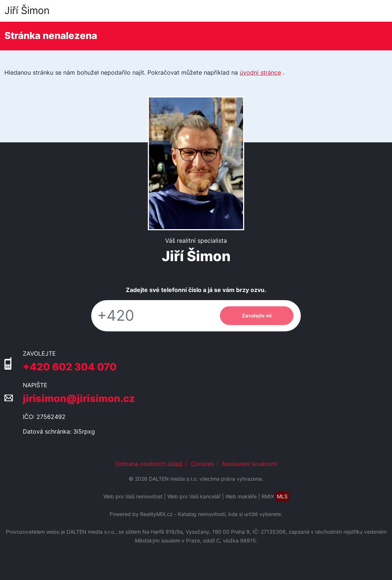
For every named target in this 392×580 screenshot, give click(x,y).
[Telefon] (152, 316)
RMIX (275, 496)
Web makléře (241, 496)
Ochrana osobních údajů (149, 464)
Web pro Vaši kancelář (194, 496)
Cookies (202, 464)
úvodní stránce (260, 72)
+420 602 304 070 (70, 367)
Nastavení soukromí (250, 464)
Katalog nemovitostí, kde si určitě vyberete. (230, 514)
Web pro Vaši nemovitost (133, 496)
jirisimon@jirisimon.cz (79, 398)
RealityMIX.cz (156, 514)
